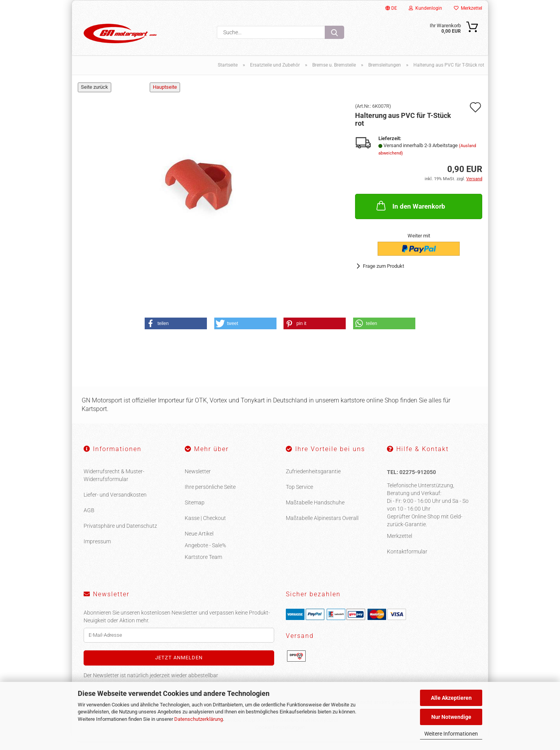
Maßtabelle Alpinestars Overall (322, 527)
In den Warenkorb (410, 214)
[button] (176, 332)
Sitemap (195, 511)
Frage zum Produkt (383, 275)
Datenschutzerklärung (199, 719)
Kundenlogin (425, 8)
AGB (89, 519)
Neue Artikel (199, 543)
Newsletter (198, 480)
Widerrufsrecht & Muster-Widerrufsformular (114, 484)
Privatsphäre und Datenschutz (120, 535)
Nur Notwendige (451, 717)
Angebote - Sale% (205, 554)
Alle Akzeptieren (451, 698)
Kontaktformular (407, 560)
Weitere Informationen (451, 734)
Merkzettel (468, 8)
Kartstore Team (203, 566)
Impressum (97, 550)
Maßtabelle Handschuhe (315, 511)
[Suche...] (334, 32)
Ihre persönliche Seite (210, 496)
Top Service (299, 496)
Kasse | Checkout (205, 527)
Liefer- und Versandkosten (115, 504)
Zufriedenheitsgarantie (313, 480)
